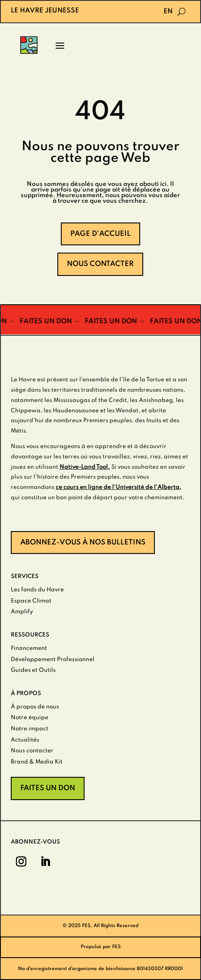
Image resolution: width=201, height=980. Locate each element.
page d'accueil (100, 234)
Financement (29, 648)
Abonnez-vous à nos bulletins (83, 543)
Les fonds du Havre (37, 590)
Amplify (22, 612)
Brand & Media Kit (37, 762)
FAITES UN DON (48, 788)
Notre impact (30, 729)
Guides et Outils (33, 670)
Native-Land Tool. (85, 467)
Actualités (25, 740)
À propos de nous (35, 707)
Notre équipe (30, 718)
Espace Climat (31, 601)
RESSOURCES (30, 635)
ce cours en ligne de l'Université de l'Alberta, (118, 487)
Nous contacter (100, 264)
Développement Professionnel (53, 660)
